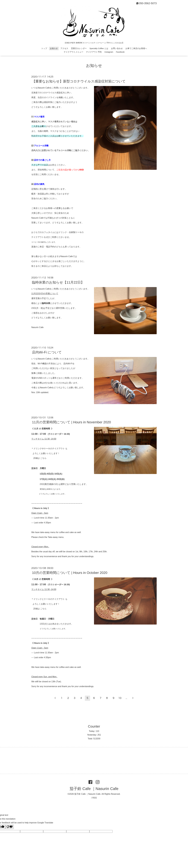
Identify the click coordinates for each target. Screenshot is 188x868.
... (126, 698)
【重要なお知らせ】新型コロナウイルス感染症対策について (79, 81)
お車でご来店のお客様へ (136, 48)
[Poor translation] (10, 827)
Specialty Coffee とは (99, 48)
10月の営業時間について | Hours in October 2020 (70, 573)
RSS (95, 798)
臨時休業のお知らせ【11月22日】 (58, 282)
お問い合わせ (117, 48)
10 (120, 698)
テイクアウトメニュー (74, 52)
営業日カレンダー (79, 48)
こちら (43, 458)
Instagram (109, 52)
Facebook (120, 52)
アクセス (64, 48)
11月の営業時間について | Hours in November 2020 (71, 422)
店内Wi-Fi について (47, 352)
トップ (44, 48)
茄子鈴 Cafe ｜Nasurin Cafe (94, 789)
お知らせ (54, 48)
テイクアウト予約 (94, 52)
